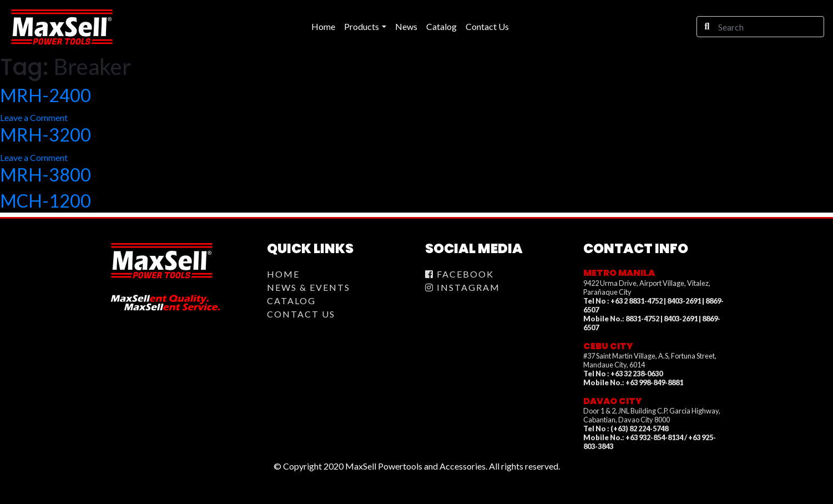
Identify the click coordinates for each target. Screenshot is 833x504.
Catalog (291, 301)
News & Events (309, 287)
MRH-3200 (46, 135)
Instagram (463, 287)
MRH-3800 (46, 175)
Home (283, 274)
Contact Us (301, 314)
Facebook (460, 274)
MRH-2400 (46, 95)
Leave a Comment (34, 117)
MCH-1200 (46, 201)
